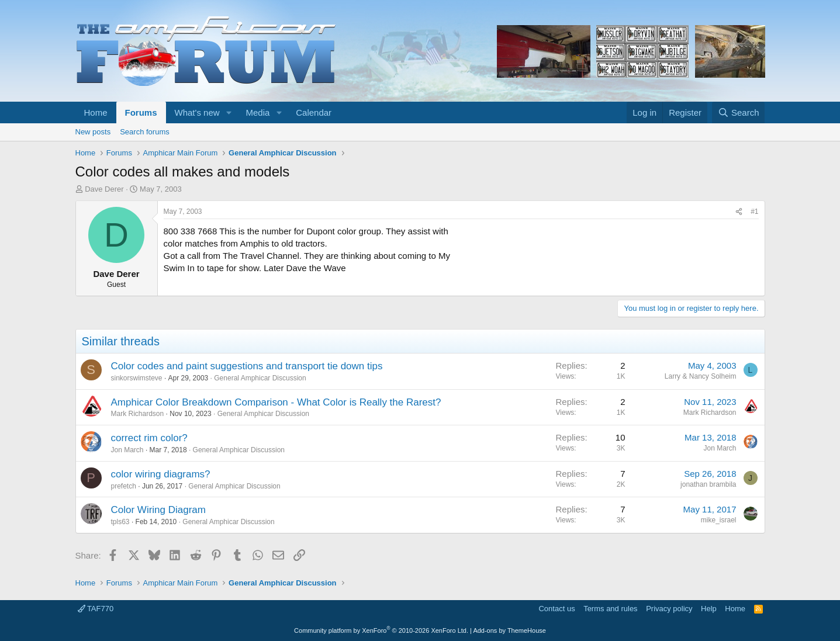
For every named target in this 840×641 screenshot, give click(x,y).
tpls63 (120, 522)
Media (257, 112)
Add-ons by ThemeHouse (509, 630)
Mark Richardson (138, 414)
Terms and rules (610, 609)
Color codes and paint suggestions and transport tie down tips (247, 366)
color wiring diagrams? (161, 474)
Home (96, 112)
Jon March (127, 450)
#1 (754, 212)
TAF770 (96, 609)
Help (709, 609)
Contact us (556, 609)
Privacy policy (669, 609)
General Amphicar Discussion (260, 378)
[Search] (739, 112)
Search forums (145, 132)
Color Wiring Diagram (158, 510)
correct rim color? (149, 438)
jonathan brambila (708, 484)
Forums (141, 112)
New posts (93, 132)
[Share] (739, 212)
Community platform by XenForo (381, 630)
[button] (229, 112)
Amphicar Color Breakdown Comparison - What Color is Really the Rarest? (276, 402)
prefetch (124, 486)
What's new (197, 112)
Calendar (314, 112)
